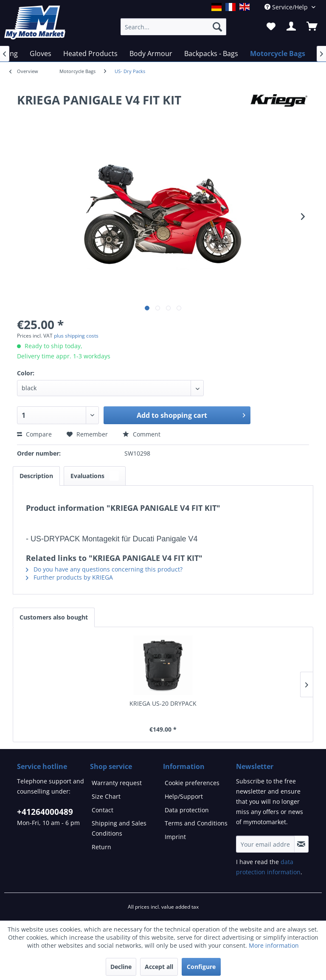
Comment (142, 434)
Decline (121, 967)
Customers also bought (54, 617)
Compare (34, 434)
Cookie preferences (192, 783)
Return (101, 847)
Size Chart (106, 796)
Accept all (159, 967)
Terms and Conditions (196, 823)
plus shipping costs (76, 336)
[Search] (217, 27)
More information (274, 945)
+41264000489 (45, 812)
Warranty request (117, 783)
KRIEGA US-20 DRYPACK (163, 703)
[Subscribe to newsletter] (301, 844)
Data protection (187, 810)
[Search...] (174, 27)
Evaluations (95, 476)
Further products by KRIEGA (69, 577)
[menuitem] (77, 71)
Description (36, 476)
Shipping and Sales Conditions (119, 828)
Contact (103, 810)
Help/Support (184, 796)
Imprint (175, 837)
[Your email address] (265, 844)
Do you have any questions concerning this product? (104, 569)
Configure (201, 967)
